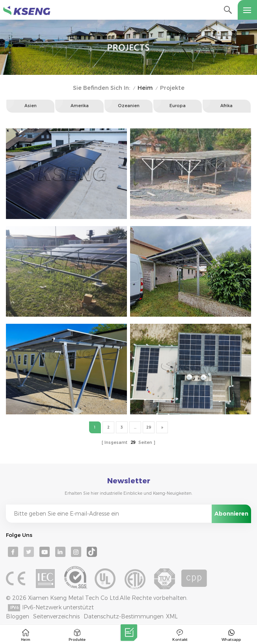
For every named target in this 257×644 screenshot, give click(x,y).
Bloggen (18, 616)
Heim (145, 88)
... (135, 427)
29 (149, 427)
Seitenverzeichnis (56, 616)
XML (172, 616)
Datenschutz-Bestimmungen (124, 616)
